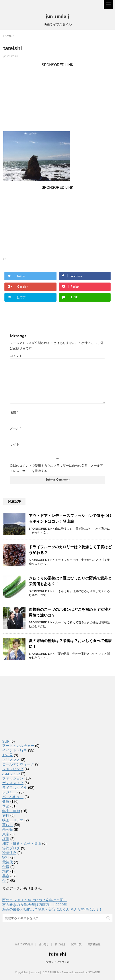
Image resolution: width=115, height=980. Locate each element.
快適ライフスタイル (58, 962)
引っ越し (44, 944)
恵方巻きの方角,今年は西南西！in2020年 (35, 905)
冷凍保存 (9, 853)
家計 (6, 857)
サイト (15, 444)
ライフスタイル (15, 788)
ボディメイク (13, 783)
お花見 (8, 755)
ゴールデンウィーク (18, 764)
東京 (6, 834)
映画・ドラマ (13, 820)
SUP (6, 741)
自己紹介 (60, 944)
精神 (6, 871)
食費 (6, 867)
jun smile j (57, 17)
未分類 (8, 830)
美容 (6, 876)
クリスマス (11, 760)
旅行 (6, 816)
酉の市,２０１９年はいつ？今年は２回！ (35, 900)
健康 (6, 802)
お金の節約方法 (24, 944)
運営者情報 (94, 944)
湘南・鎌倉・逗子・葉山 (22, 844)
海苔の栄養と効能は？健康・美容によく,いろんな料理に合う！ (52, 909)
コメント (16, 356)
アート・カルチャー (18, 746)
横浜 (6, 839)
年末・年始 (11, 811)
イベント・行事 (15, 750)
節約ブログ (11, 848)
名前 (14, 412)
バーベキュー (13, 797)
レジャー (9, 792)
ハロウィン (11, 774)
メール (16, 428)
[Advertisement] (57, 98)
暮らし (8, 825)
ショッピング (13, 769)
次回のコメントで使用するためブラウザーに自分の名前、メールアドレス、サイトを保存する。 (57, 468)
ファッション (13, 778)
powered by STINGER (87, 972)
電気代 (8, 862)
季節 (6, 806)
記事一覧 (76, 944)
